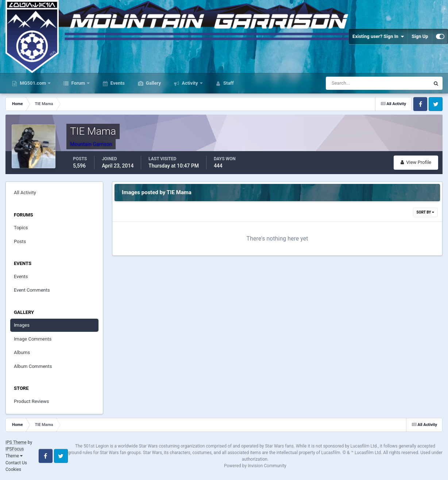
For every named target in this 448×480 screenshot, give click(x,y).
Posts (20, 241)
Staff (228, 83)
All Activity (25, 193)
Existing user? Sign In (378, 37)
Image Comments (33, 339)
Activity (190, 83)
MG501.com (33, 83)
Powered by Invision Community (255, 466)
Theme (14, 456)
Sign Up (420, 36)
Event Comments (32, 290)
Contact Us (16, 463)
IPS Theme (16, 442)
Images (22, 325)
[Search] (359, 83)
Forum (78, 83)
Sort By (425, 212)
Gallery (153, 83)
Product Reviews (31, 401)
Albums (22, 352)
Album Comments (33, 366)
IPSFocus (15, 449)
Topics (21, 228)
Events (117, 83)
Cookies (13, 469)
